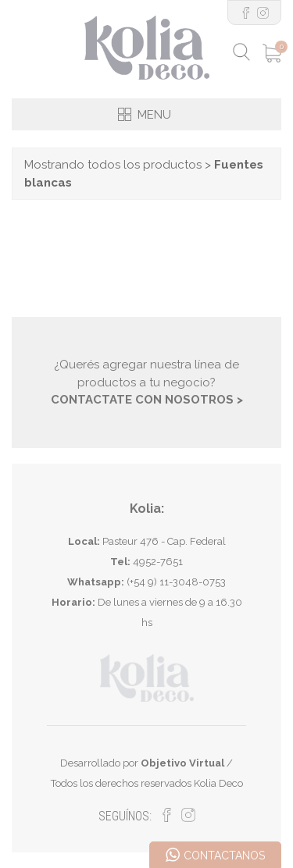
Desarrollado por (142, 763)
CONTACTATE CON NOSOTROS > (147, 400)
